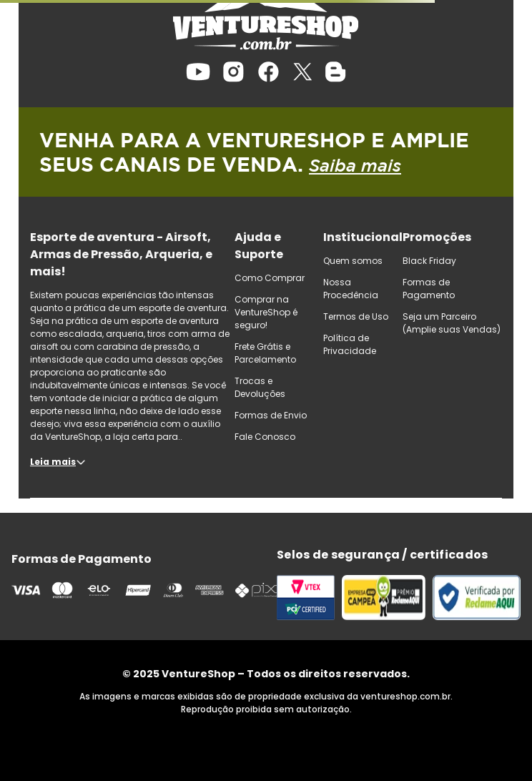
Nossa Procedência (351, 289)
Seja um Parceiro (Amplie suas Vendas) (452, 323)
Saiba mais (355, 165)
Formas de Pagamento (429, 289)
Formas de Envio (271, 415)
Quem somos (353, 261)
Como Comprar (270, 278)
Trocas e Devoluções (260, 387)
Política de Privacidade (350, 344)
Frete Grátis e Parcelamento (265, 353)
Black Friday (429, 261)
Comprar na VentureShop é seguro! (266, 312)
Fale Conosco (265, 437)
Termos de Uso (356, 316)
